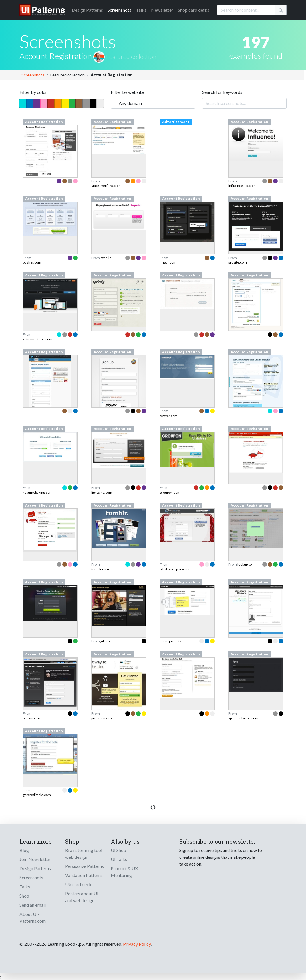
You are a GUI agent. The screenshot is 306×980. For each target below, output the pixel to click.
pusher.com (32, 262)
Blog (24, 850)
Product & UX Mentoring (124, 872)
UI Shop (118, 850)
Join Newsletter (35, 859)
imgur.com (168, 262)
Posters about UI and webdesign (82, 897)
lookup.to (245, 564)
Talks (141, 10)
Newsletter (162, 10)
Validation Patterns (84, 875)
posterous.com (103, 718)
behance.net (32, 718)
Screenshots (119, 10)
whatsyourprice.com (176, 569)
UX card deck (78, 884)
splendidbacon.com (243, 718)
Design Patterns (35, 868)
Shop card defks (194, 10)
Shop (24, 896)
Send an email (33, 905)
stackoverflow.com (106, 186)
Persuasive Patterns (84, 866)
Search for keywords (222, 92)
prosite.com (238, 262)
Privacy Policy (137, 944)
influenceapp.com (242, 186)
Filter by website (127, 92)
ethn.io (106, 258)
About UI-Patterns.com (33, 917)
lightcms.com (102, 492)
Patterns (87, 10)
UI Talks (119, 859)
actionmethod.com (38, 339)
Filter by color (33, 92)
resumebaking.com (38, 492)
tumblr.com (100, 569)
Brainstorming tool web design (84, 854)
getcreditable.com (37, 795)
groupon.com (170, 492)
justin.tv (175, 641)
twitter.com (169, 416)
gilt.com (107, 641)
